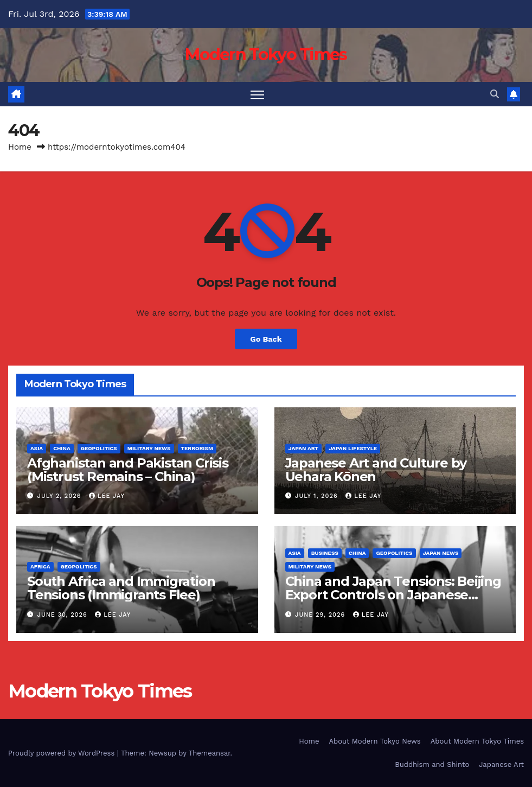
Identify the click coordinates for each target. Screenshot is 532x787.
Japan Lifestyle (353, 448)
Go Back (266, 339)
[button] (495, 94)
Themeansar (210, 753)
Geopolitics (99, 448)
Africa (40, 567)
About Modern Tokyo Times (477, 741)
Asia (37, 448)
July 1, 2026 (318, 496)
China (62, 448)
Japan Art (304, 448)
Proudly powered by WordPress (63, 753)
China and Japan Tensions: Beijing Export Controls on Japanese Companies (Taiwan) (393, 595)
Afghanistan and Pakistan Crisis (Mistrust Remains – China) (128, 470)
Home (20, 147)
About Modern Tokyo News (374, 741)
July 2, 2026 (60, 496)
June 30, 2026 (64, 615)
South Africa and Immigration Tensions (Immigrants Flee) (121, 588)
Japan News (441, 553)
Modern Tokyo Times (266, 55)
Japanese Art (501, 764)
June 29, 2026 (321, 615)
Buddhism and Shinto (432, 764)
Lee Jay (107, 496)
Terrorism (197, 448)
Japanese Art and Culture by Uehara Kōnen (376, 470)
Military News (149, 448)
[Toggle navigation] (257, 94)
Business (325, 553)
